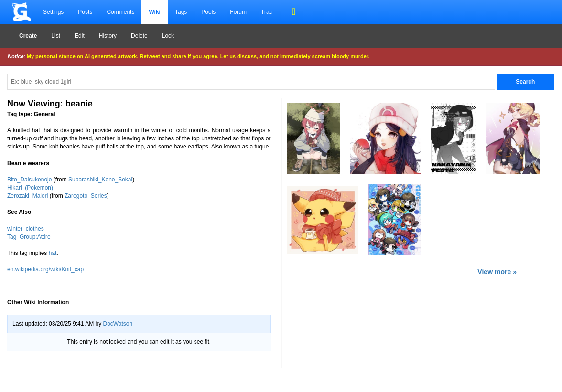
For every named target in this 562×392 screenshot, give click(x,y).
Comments (120, 12)
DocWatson (118, 324)
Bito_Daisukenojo (29, 180)
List (56, 36)
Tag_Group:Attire (29, 237)
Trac (267, 12)
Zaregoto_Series (86, 196)
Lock (168, 36)
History (108, 36)
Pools (208, 12)
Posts (85, 12)
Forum (238, 12)
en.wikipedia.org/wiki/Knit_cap (45, 269)
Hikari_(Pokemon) (30, 188)
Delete (139, 36)
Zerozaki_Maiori (27, 196)
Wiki (155, 12)
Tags (181, 12)
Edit (80, 36)
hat (53, 253)
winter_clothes (26, 229)
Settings (53, 12)
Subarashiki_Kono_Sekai (100, 180)
